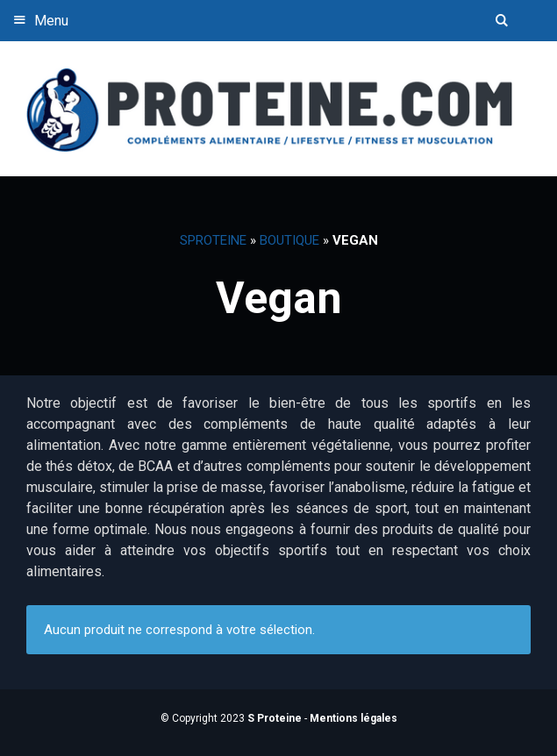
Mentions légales (353, 718)
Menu (39, 20)
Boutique (289, 240)
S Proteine (275, 718)
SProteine (213, 240)
